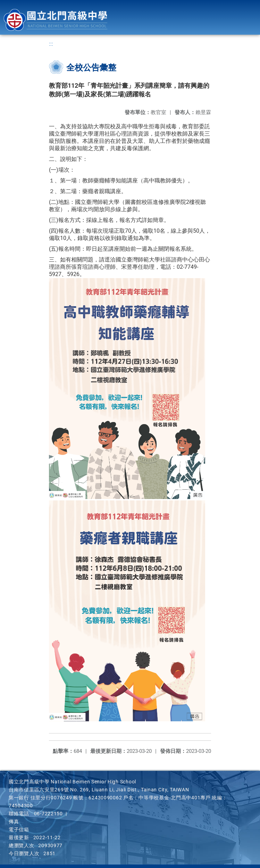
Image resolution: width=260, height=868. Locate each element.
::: (51, 44)
